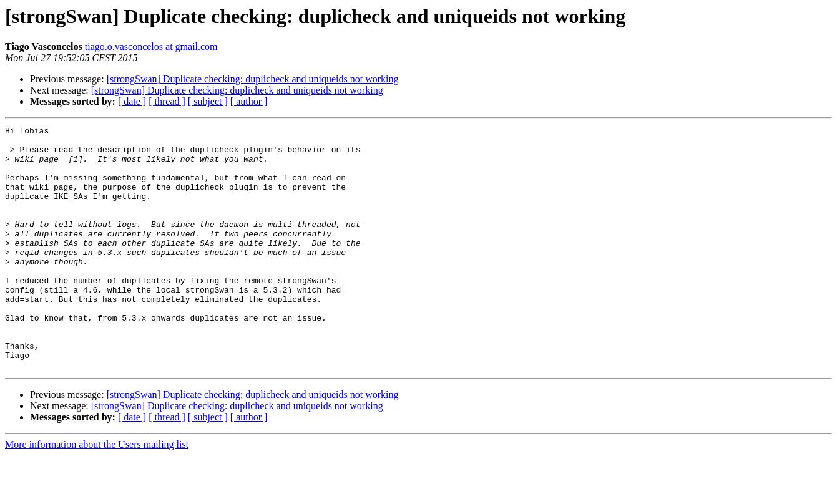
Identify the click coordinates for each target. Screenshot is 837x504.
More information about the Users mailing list (97, 493)
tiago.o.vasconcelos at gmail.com (151, 46)
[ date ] (132, 101)
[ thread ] (167, 101)
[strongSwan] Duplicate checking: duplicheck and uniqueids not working (253, 79)
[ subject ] (208, 101)
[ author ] (249, 101)
